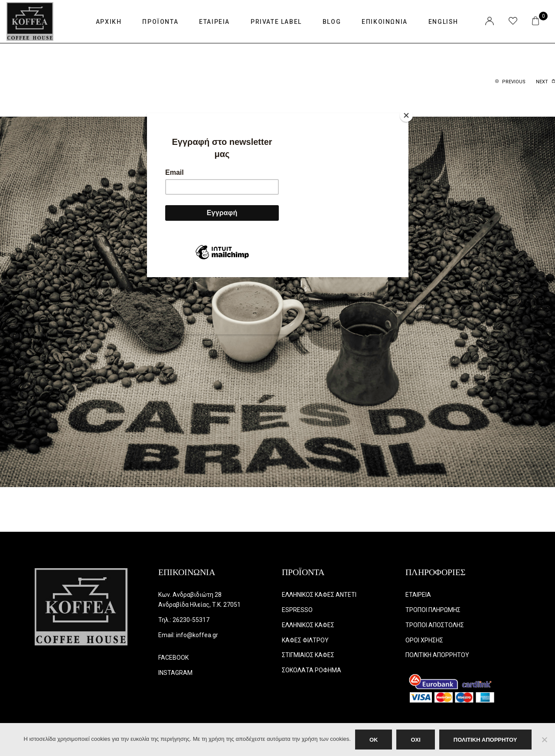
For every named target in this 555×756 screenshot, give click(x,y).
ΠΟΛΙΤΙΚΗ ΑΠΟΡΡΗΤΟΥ (485, 740)
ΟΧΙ (415, 740)
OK (374, 740)
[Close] (406, 115)
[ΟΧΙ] (544, 740)
